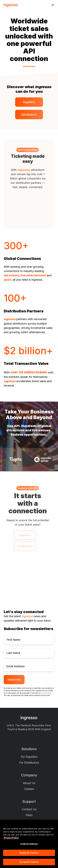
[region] (29, 844)
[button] (53, 5)
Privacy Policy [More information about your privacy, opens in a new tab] (11, 838)
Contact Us (29, 809)
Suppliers (29, 102)
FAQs (29, 815)
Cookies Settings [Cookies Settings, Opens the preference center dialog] (29, 844)
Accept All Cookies (29, 862)
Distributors (29, 115)
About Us (29, 783)
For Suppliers (29, 757)
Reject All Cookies (29, 853)
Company (29, 775)
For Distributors (29, 763)
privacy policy (47, 693)
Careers (29, 789)
